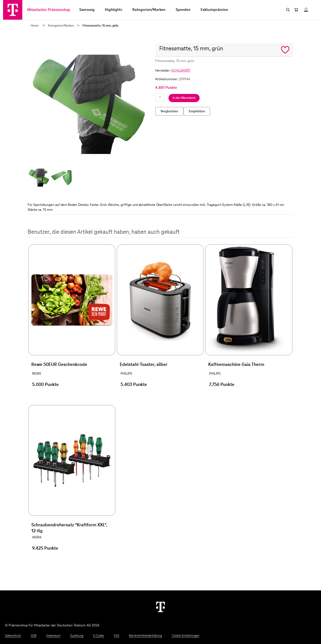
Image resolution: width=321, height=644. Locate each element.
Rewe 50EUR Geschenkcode (59, 365)
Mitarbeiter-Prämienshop (49, 10)
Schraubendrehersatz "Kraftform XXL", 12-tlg (69, 528)
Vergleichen (169, 111)
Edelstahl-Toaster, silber (144, 365)
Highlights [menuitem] (114, 10)
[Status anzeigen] (306, 10)
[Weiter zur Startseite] (160, 607)
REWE (37, 374)
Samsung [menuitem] (87, 10)
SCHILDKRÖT (181, 71)
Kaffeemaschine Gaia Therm (236, 365)
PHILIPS (126, 374)
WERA (37, 537)
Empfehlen (197, 111)
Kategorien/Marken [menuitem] (149, 10)
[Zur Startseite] (13, 10)
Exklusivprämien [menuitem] (214, 10)
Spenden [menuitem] (183, 10)
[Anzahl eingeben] (160, 98)
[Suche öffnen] (287, 10)
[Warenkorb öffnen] (296, 10)
